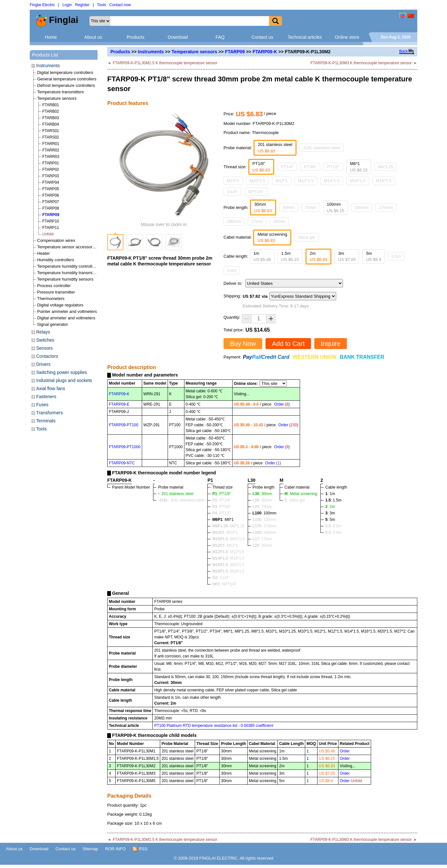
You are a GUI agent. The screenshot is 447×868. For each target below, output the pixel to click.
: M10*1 (225, 532)
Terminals (46, 421)
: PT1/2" (222, 513)
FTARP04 (51, 182)
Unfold (48, 234)
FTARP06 (51, 195)
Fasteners (46, 397)
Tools (101, 5)
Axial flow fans (51, 388)
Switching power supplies (62, 372)
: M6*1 (223, 520)
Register (83, 5)
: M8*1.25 (228, 526)
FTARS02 (51, 137)
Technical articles (305, 37)
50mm (289, 207)
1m (262, 257)
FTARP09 (235, 52)
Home (51, 37)
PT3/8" (310, 167)
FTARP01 (51, 163)
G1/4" (232, 192)
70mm (311, 207)
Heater (43, 253)
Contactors (47, 356)
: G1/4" (221, 578)
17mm (257, 221)
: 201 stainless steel (176, 494)
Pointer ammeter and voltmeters (67, 311)
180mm (234, 221)
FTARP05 (51, 189)
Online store (347, 37)
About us (93, 37)
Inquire (331, 344)
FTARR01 (51, 144)
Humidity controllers (56, 260)
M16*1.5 (358, 181)
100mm (336, 207)
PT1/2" (333, 167)
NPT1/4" (256, 192)
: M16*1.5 (228, 565)
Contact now (120, 5)
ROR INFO (116, 849)
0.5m (396, 256)
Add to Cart (288, 344)
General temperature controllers (67, 79)
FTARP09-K (265, 52)
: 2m (330, 507)
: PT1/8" (222, 494)
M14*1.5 (332, 181)
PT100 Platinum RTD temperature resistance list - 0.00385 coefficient (213, 726)
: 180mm (265, 532)
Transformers (50, 413)
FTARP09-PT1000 (125, 447)
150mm (362, 207)
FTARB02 (51, 111)
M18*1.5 (384, 181)
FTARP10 (51, 221)
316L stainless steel (322, 148)
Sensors (44, 348)
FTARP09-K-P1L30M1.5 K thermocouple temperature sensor (165, 63)
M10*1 (233, 181)
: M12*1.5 (228, 552)
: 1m (330, 494)
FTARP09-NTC (122, 463)
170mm (386, 207)
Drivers (43, 364)
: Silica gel (295, 500)
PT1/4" (287, 167)
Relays (43, 332)
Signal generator (52, 324)
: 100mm (265, 513)
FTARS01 (51, 131)
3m (347, 257)
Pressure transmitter (56, 292)
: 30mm (262, 494)
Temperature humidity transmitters (69, 273)
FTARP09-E (119, 404)
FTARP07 (51, 202)
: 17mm (262, 539)
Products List (45, 55)
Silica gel (307, 237)
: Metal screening (301, 494)
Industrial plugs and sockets (64, 380)
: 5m (330, 520)
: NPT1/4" (224, 584)
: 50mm (262, 500)
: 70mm (262, 507)
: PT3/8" (222, 507)
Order (345, 751)
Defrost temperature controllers (66, 85)
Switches (45, 340)
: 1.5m (333, 500)
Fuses (42, 405)
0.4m (232, 270)
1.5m (290, 257)
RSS (140, 849)
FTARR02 (51, 150)
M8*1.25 (386, 167)
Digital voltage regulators (60, 305)
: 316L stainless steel (181, 500)
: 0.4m (333, 532)
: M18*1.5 (228, 571)
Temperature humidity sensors (65, 279)
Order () (282, 404)
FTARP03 (51, 176)
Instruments (151, 52)
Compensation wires (56, 240)
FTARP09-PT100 (124, 425)
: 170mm (265, 526)
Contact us (262, 37)
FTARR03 (51, 157)
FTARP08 (51, 208)
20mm (279, 221)
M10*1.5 (257, 181)
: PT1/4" (222, 500)
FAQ (220, 37)
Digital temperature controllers (65, 72)
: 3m (330, 513)
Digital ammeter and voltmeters (66, 318)
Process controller (54, 286)
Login (67, 5)
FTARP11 (51, 228)
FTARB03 (51, 118)
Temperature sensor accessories (68, 247)
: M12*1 (225, 545)
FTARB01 (51, 105)
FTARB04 (51, 124)
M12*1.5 (306, 181)
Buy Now (243, 344)
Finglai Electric (42, 5)
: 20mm (262, 545)
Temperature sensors (194, 52)
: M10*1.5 (228, 539)
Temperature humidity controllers (68, 266)
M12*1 (282, 181)
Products (135, 37)
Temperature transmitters (61, 92)
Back (404, 51)
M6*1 (359, 167)
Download (178, 37)
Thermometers (51, 299)
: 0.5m (333, 526)
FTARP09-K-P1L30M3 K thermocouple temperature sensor (361, 63)
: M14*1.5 (228, 558)
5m (374, 257)
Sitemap (90, 849)
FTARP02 (51, 170)
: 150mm (265, 520)
